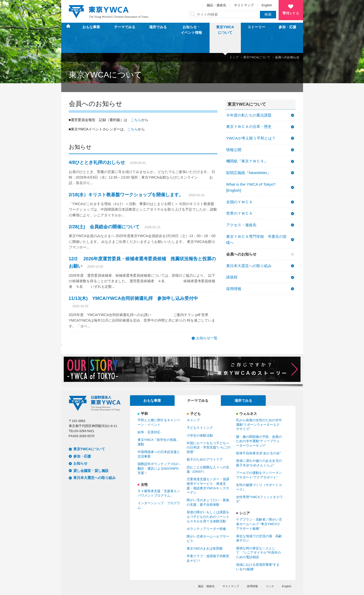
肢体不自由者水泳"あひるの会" (258, 437)
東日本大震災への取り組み (249, 250)
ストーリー (256, 30)
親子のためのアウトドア (205, 444)
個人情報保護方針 (80, 583)
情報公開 (234, 134)
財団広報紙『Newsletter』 (249, 157)
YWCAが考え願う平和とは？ (251, 122)
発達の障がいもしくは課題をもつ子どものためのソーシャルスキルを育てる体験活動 (208, 501)
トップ (234, 41)
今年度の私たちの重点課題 (249, 99)
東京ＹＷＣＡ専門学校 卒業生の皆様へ (256, 224)
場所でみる (158, 30)
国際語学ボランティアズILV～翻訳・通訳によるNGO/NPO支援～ (159, 453)
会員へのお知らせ (241, 238)
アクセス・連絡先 (241, 209)
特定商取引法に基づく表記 (115, 583)
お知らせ (80, 447)
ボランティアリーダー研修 (206, 513)
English (267, 5)
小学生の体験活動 (200, 419)
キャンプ (193, 404)
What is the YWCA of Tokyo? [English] (251, 171)
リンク (270, 570)
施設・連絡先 (216, 5)
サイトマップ (244, 5)
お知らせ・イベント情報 (191, 30)
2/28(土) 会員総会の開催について (104, 211)
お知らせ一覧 (207, 322)
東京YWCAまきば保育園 (205, 533)
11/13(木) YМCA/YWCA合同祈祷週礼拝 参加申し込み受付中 (134, 282)
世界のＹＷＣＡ (239, 197)
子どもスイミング (200, 412)
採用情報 (234, 273)
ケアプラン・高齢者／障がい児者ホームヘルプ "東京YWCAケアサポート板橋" (259, 508)
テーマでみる (125, 30)
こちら (136, 104)
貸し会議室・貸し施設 (91, 455)
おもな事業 (91, 30)
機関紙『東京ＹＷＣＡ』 (247, 145)
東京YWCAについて (225, 30)
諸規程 (232, 261)
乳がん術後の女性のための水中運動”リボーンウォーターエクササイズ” (259, 409)
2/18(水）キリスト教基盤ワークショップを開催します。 (126, 179)
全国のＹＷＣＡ (239, 186)
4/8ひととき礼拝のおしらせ (97, 147)
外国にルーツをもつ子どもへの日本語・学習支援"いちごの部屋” (208, 432)
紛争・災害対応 (149, 416)
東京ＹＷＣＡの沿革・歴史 (249, 111)
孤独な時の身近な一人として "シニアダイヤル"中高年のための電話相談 (258, 537)
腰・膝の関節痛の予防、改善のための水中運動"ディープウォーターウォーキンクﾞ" (259, 425)
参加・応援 (287, 30)
